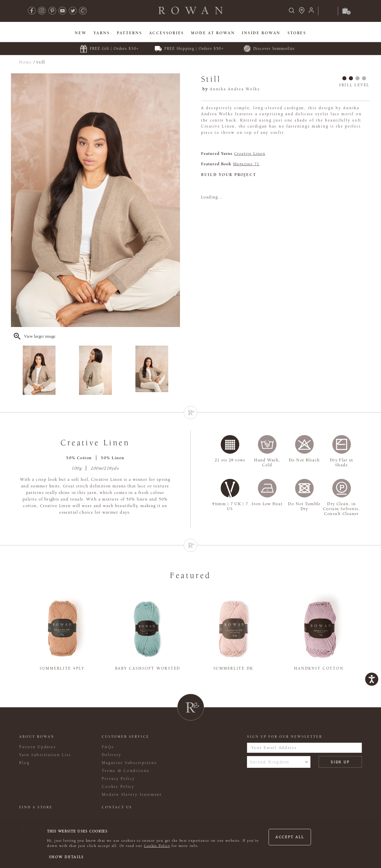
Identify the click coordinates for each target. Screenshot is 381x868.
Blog (24, 763)
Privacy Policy (118, 779)
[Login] (311, 12)
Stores (297, 33)
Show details (67, 857)
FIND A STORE (36, 807)
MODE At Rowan (213, 33)
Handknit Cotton (319, 668)
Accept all (290, 837)
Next (176, 370)
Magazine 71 (246, 164)
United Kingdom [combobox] (270, 762)
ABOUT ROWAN (37, 737)
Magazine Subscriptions (129, 763)
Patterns (130, 33)
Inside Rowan (261, 33)
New (81, 33)
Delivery (111, 755)
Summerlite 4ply (62, 668)
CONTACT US (117, 807)
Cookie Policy (157, 846)
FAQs (108, 747)
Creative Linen (250, 154)
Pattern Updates (37, 747)
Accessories (167, 33)
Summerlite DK (233, 668)
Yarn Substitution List (45, 755)
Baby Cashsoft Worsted (148, 668)
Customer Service (126, 737)
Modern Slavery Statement (132, 795)
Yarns (102, 33)
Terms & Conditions (126, 771)
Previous (14, 370)
